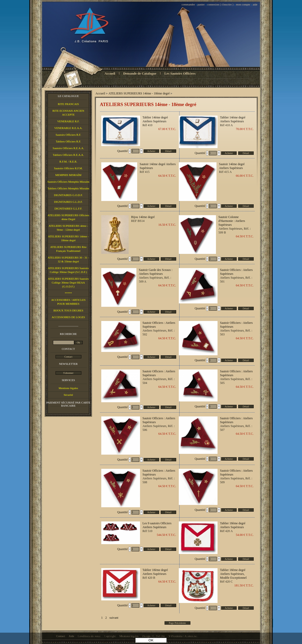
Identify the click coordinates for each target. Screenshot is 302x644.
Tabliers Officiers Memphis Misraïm (68, 188)
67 (167, 129)
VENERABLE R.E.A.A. (68, 128)
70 (245, 129)
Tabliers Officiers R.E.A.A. (68, 155)
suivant (114, 618)
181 (244, 585)
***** (68, 293)
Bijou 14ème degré (143, 217)
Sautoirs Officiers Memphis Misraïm (68, 182)
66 (245, 176)
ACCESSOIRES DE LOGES (68, 317)
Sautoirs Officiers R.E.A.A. (68, 148)
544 (167, 535)
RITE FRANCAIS (68, 104)
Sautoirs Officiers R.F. (68, 135)
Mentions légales (68, 388)
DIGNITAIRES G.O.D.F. (68, 195)
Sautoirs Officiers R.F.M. (68, 168)
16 (167, 225)
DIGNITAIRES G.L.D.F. (68, 202)
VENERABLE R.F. (68, 121)
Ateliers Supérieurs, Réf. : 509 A (155, 280)
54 (245, 535)
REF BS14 (138, 221)
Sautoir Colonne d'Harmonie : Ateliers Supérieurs (232, 221)
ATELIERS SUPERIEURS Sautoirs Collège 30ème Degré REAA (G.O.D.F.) (68, 283)
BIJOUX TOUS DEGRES (68, 310)
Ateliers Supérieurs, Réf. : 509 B (235, 231)
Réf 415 (145, 172)
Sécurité (68, 395)
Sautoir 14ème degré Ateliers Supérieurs (158, 166)
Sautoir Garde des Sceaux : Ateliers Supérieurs (156, 272)
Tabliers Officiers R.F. (68, 141)
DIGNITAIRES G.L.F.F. (68, 208)
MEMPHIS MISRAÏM (68, 175)
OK (151, 640)
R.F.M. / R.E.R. (68, 162)
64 (167, 176)
